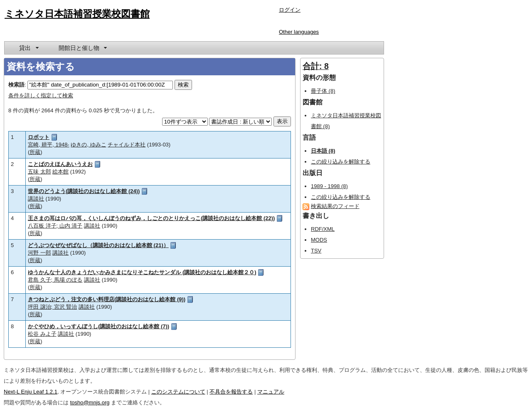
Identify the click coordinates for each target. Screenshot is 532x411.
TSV (316, 251)
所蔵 (35, 152)
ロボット (39, 137)
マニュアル (271, 392)
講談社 (36, 199)
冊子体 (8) (323, 91)
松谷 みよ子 (42, 334)
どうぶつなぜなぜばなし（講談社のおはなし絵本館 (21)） (98, 245)
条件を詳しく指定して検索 (41, 95)
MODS (319, 240)
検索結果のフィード (335, 206)
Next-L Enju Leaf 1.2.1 (31, 392)
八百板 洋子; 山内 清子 (55, 226)
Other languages (299, 32)
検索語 (16, 85)
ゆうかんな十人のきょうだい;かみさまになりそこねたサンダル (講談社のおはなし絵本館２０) (142, 272)
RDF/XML (323, 229)
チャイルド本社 (127, 145)
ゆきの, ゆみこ (88, 145)
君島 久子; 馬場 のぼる (55, 280)
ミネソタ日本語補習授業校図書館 (77, 14)
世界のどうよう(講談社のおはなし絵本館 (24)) (84, 191)
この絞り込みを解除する (341, 162)
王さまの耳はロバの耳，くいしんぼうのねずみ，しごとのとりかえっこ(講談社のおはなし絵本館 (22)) (151, 218)
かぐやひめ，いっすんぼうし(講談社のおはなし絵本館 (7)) (99, 326)
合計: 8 (316, 66)
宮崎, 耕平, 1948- (49, 145)
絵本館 (60, 172)
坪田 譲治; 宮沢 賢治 (52, 307)
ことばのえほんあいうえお (60, 164)
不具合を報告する (231, 392)
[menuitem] (28, 48)
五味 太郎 (39, 172)
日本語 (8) (323, 151)
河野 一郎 (39, 253)
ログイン (290, 10)
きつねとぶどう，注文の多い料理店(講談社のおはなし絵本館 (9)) (107, 299)
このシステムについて (178, 392)
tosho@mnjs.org (90, 402)
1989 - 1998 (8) (329, 186)
